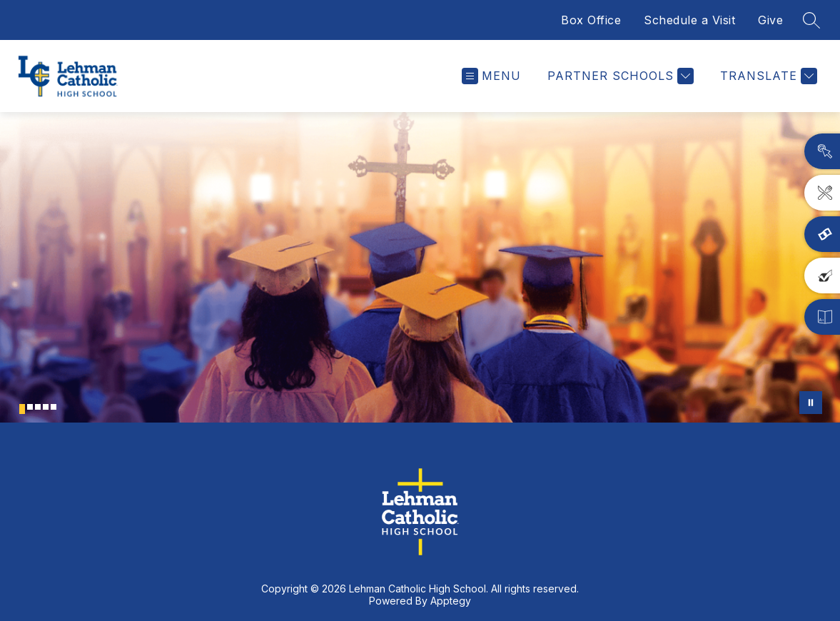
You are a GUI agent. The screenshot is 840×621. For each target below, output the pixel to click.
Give (770, 20)
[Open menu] (491, 76)
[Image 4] (46, 407)
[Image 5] (54, 407)
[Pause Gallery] (811, 403)
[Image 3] (38, 407)
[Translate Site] (767, 76)
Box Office (591, 20)
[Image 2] (30, 407)
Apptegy (451, 601)
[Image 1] (22, 409)
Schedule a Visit (689, 20)
